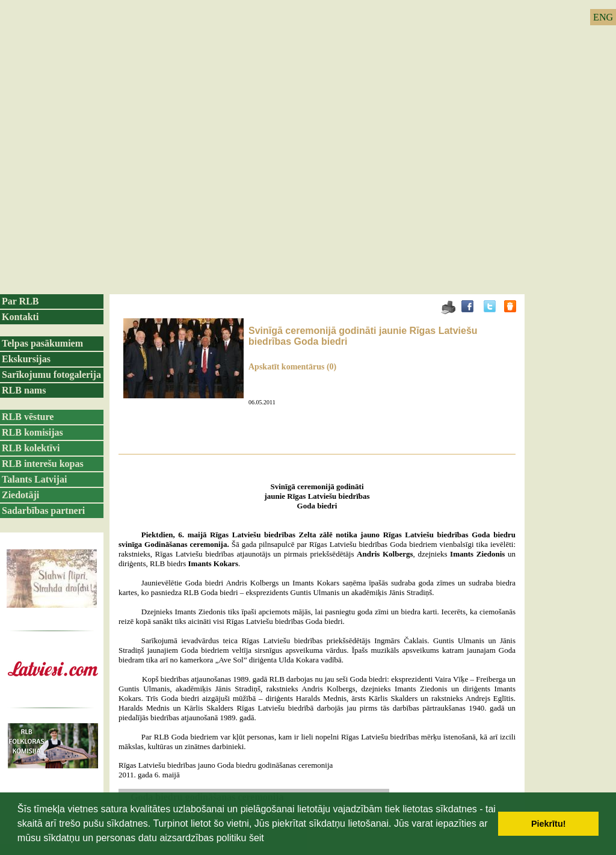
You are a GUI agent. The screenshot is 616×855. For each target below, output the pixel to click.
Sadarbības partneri (43, 511)
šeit (257, 838)
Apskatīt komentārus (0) (292, 367)
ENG (603, 17)
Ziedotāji (20, 495)
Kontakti (20, 317)
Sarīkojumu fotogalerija (51, 375)
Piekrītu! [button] (549, 824)
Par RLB (20, 301)
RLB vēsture (28, 417)
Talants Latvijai (34, 479)
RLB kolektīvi (31, 448)
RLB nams (24, 390)
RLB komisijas (32, 432)
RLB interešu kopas (43, 464)
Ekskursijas (26, 359)
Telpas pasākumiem (42, 343)
